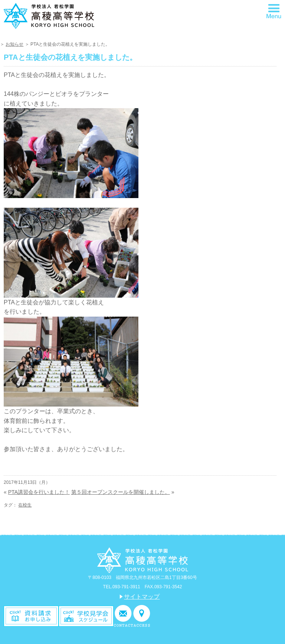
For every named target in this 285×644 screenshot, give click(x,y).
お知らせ (14, 44)
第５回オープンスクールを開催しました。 (121, 492)
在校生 (25, 505)
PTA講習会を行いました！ (39, 492)
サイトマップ (142, 597)
